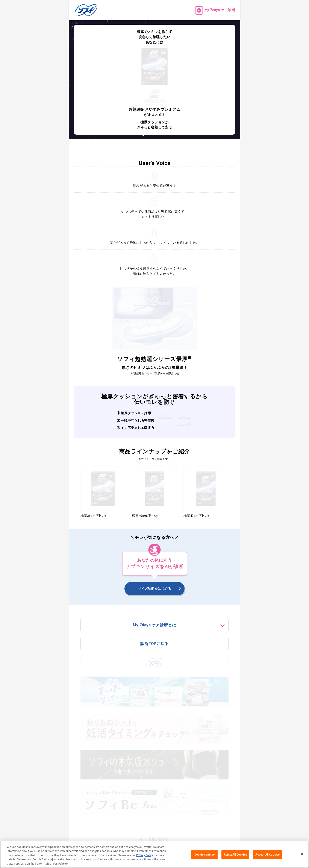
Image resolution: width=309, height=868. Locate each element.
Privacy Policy (145, 857)
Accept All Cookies (267, 857)
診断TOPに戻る (154, 644)
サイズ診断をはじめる (155, 589)
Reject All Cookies (235, 857)
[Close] (302, 856)
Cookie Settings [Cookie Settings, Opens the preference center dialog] (204, 857)
